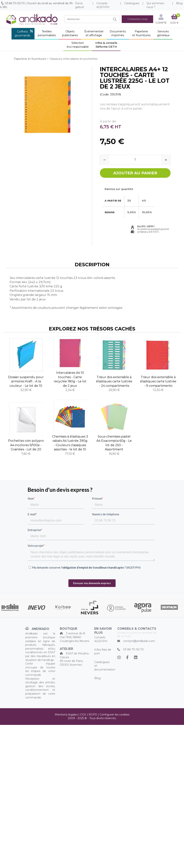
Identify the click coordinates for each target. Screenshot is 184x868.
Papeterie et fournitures (30, 59)
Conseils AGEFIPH (103, 5)
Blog (97, 678)
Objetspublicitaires (70, 33)
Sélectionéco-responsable (78, 45)
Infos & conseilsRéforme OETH (106, 45)
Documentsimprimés (118, 33)
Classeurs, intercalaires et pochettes (73, 59)
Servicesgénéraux (163, 33)
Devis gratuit (80, 5)
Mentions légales (66, 715)
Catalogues (132, 3)
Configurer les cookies (115, 715)
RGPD (93, 715)
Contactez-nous (137, 19)
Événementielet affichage (94, 33)
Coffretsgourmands (22, 34)
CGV (83, 715)
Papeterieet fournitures (141, 33)
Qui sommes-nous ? (156, 5)
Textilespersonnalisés (47, 33)
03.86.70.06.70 (15, 3)
